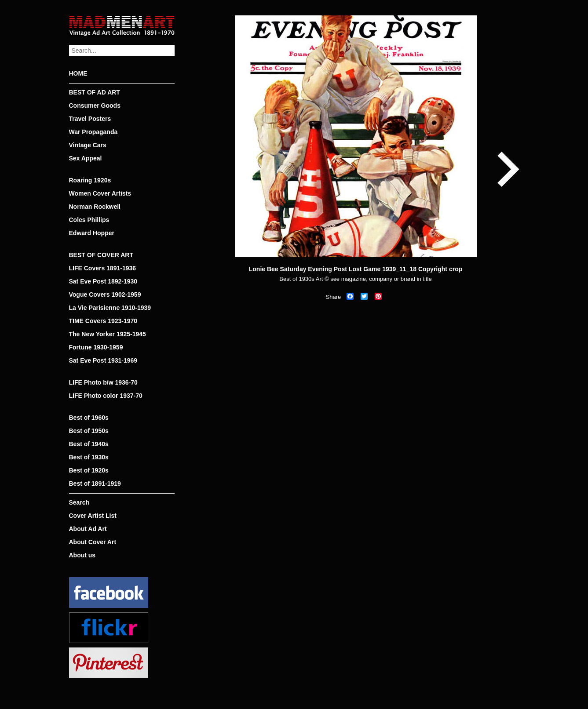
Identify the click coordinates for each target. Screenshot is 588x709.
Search (79, 502)
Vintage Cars (88, 145)
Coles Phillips (89, 220)
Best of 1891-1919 (95, 484)
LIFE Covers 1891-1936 (103, 268)
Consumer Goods (95, 105)
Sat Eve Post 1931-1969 (103, 360)
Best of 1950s (89, 431)
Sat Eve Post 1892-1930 (103, 281)
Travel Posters (90, 119)
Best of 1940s (89, 444)
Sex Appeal (86, 158)
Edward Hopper (92, 233)
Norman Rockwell (95, 207)
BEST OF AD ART (95, 92)
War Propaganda (93, 132)
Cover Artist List (93, 516)
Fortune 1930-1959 (96, 347)
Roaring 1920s (90, 180)
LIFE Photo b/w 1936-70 (103, 382)
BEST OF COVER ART (101, 255)
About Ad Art (88, 529)
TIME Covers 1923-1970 (103, 321)
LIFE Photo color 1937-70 (106, 396)
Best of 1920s (89, 470)
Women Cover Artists (100, 193)
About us (82, 555)
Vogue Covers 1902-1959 (105, 295)
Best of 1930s (89, 457)
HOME (78, 73)
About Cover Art (93, 542)
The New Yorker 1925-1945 (108, 334)
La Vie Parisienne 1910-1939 (110, 308)
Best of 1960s (89, 418)
